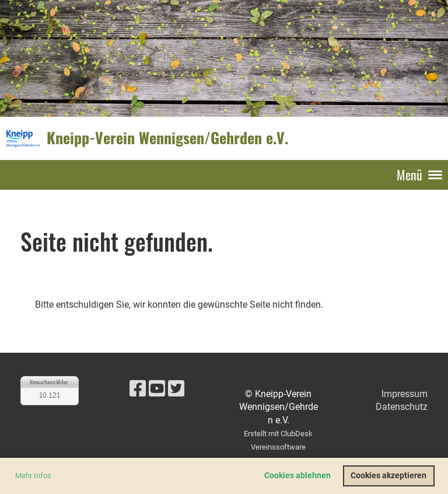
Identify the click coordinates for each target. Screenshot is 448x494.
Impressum (405, 394)
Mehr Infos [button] (33, 476)
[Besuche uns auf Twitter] (176, 389)
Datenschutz (402, 407)
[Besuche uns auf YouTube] (157, 389)
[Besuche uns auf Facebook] (138, 389)
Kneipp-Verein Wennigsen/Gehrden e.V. (167, 138)
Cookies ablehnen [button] (297, 476)
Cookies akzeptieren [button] (388, 476)
